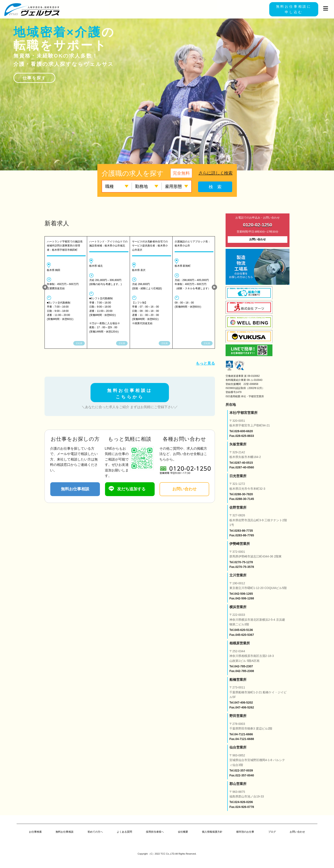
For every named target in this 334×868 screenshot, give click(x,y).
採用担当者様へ (155, 832)
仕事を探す (34, 78)
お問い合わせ (184, 489)
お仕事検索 (35, 832)
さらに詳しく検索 (216, 173)
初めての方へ (95, 832)
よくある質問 (124, 832)
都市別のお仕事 (245, 832)
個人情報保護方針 (212, 832)
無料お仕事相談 (75, 489)
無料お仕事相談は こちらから (130, 394)
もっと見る (205, 363)
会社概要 (183, 832)
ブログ (272, 832)
